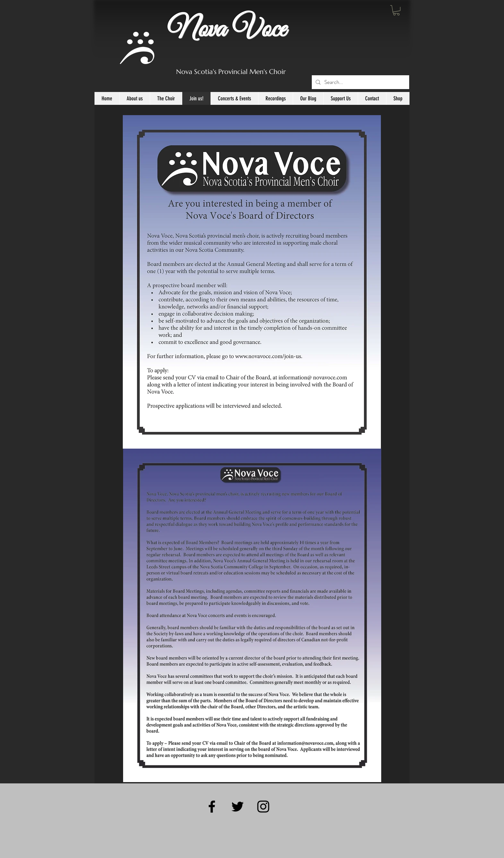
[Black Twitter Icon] (238, 807)
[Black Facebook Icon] (212, 807)
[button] (396, 10)
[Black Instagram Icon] (263, 807)
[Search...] (360, 82)
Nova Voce (227, 30)
